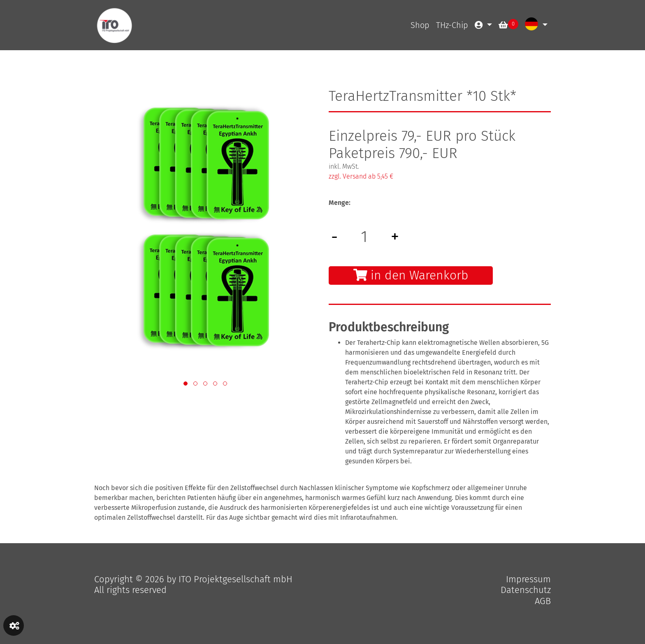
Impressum (528, 579)
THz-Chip (452, 25)
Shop (420, 25)
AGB (543, 601)
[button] (186, 384)
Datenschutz (526, 590)
